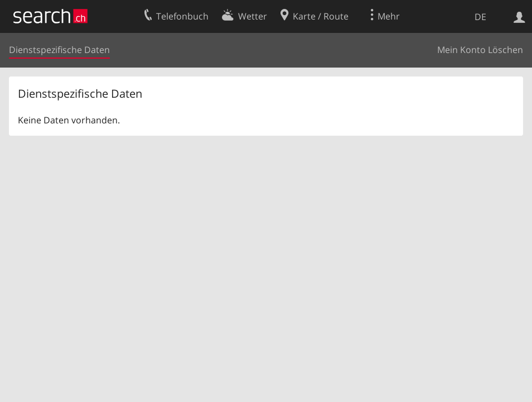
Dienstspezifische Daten (59, 50)
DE (480, 17)
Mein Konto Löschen (480, 50)
